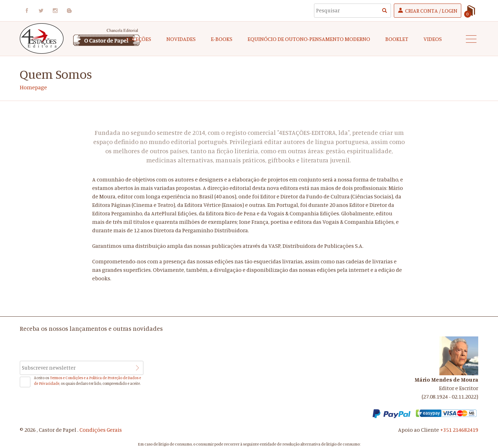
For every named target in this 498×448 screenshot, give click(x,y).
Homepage (33, 87)
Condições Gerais (101, 430)
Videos (433, 39)
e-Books (222, 39)
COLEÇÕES (138, 39)
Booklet (397, 39)
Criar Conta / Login (431, 11)
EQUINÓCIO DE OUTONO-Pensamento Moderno (309, 39)
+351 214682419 (459, 430)
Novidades (181, 39)
